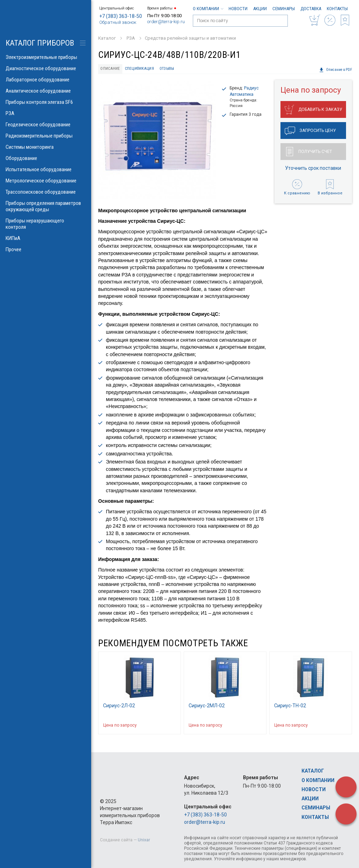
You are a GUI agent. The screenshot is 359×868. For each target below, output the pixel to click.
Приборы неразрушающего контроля (46, 224)
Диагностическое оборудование (46, 68)
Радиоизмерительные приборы (46, 136)
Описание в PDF (336, 70)
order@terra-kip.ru (166, 22)
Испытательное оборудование (46, 169)
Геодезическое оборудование (46, 125)
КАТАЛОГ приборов (40, 43)
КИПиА (46, 238)
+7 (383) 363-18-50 (121, 16)
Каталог (313, 771)
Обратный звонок (118, 22)
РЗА (46, 113)
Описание (110, 69)
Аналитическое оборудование (46, 91)
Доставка (311, 9)
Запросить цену (310, 131)
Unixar (144, 840)
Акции (260, 9)
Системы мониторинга (46, 147)
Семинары (284, 9)
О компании (208, 9)
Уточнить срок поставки (313, 168)
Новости (238, 9)
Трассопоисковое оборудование (46, 192)
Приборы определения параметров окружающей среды (46, 206)
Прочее (46, 249)
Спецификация (139, 69)
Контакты (337, 9)
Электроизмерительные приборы (46, 57)
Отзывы (167, 69)
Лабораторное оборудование (46, 80)
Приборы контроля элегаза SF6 (46, 102)
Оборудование (46, 158)
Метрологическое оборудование (46, 181)
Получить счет (309, 152)
